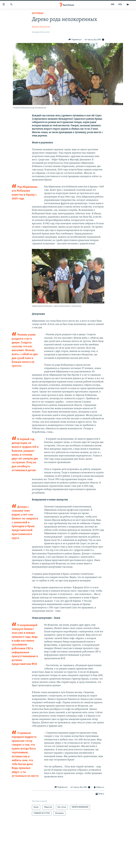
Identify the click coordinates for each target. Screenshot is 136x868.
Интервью (38, 13)
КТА (120, 5)
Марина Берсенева (41, 27)
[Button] (75, 40)
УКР (113, 5)
